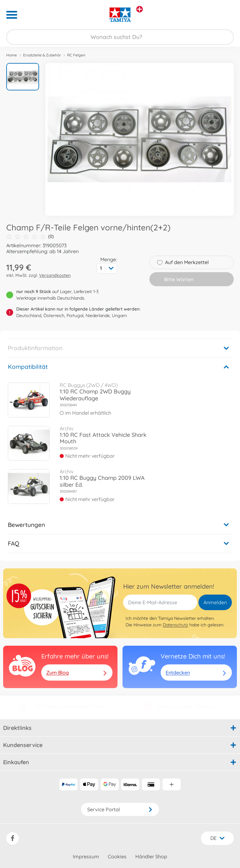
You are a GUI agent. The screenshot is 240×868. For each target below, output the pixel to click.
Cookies (117, 856)
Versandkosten (55, 275)
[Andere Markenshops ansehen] (140, 9)
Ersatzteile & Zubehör (42, 55)
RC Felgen (76, 55)
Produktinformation (35, 348)
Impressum (86, 856)
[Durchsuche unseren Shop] (120, 37)
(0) (30, 236)
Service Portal (120, 809)
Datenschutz (175, 625)
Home (12, 55)
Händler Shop (151, 856)
